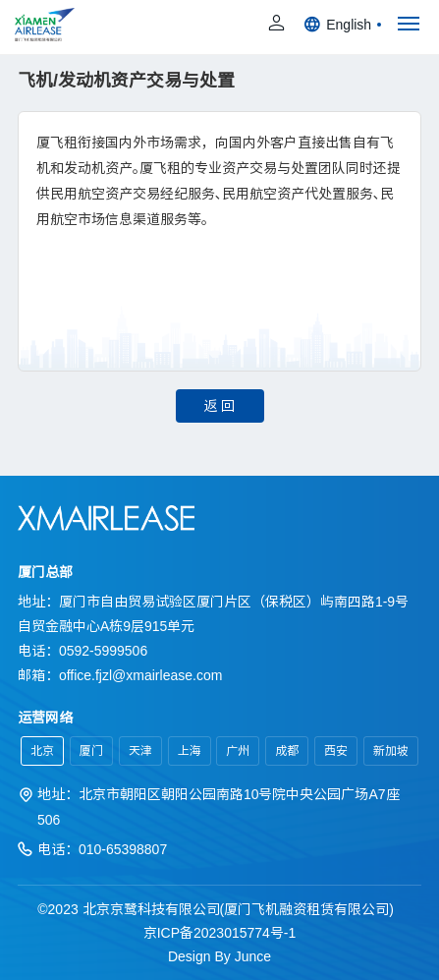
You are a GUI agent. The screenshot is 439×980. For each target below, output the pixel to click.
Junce (253, 956)
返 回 (220, 406)
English (342, 25)
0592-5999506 (103, 651)
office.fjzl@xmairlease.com (140, 675)
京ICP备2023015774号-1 (220, 933)
